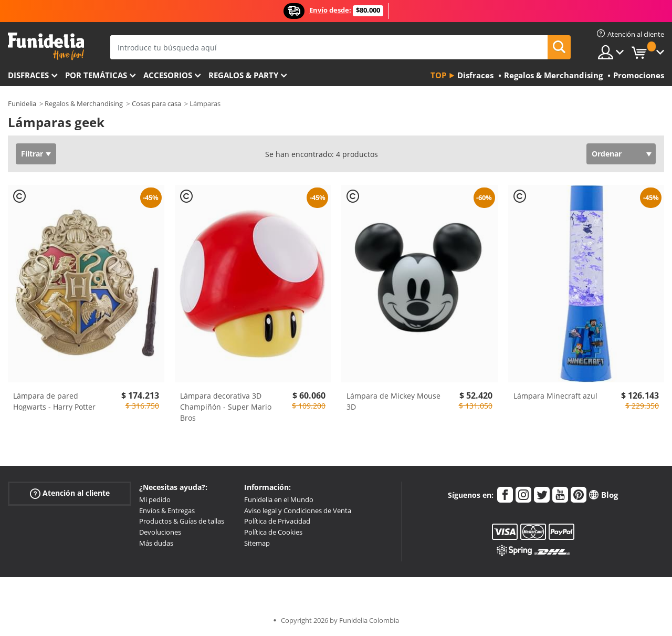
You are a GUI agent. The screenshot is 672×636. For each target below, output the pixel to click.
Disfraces (28, 75)
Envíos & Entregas (167, 510)
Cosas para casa (156, 103)
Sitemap (257, 543)
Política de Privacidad (277, 521)
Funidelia (22, 103)
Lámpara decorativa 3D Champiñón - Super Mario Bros (226, 407)
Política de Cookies (273, 532)
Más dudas (156, 543)
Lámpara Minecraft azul (555, 396)
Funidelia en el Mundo (279, 499)
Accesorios (168, 75)
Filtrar (32, 154)
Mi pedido (155, 499)
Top (438, 75)
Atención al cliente (70, 493)
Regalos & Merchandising (84, 103)
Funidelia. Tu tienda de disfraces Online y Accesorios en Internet (46, 46)
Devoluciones (160, 532)
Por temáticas (96, 75)
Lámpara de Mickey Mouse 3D (393, 401)
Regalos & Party (243, 75)
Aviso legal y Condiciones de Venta (298, 510)
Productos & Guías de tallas (182, 521)
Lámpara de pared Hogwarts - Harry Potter (54, 401)
